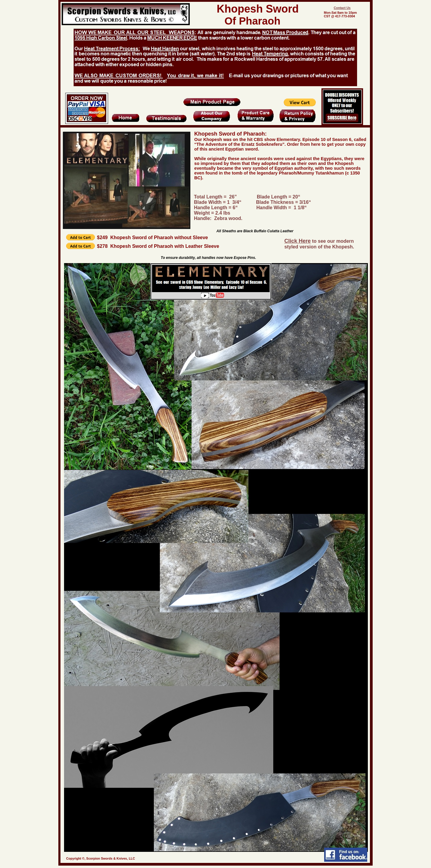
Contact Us (342, 8)
